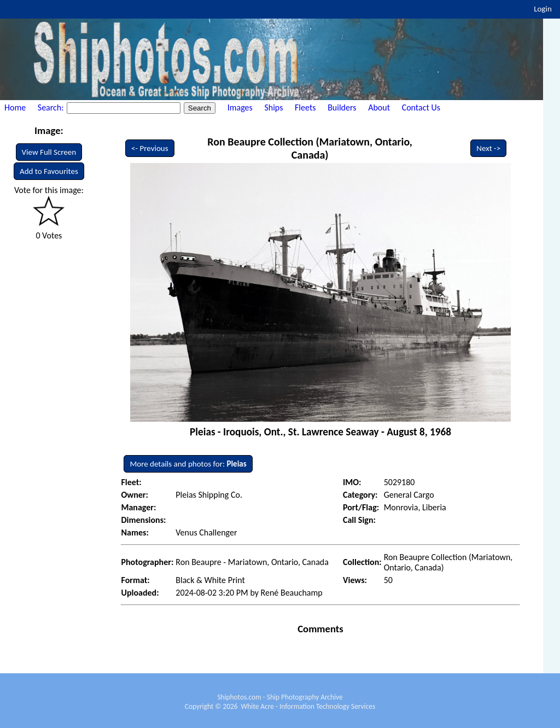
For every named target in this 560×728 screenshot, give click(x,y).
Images (240, 107)
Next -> (488, 148)
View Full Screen (49, 152)
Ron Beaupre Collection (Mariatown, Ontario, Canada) (310, 148)
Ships (273, 107)
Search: (52, 107)
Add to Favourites (49, 171)
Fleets (305, 107)
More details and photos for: (188, 464)
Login (543, 9)
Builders (342, 107)
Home (15, 107)
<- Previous (150, 148)
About (379, 107)
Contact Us (421, 107)
